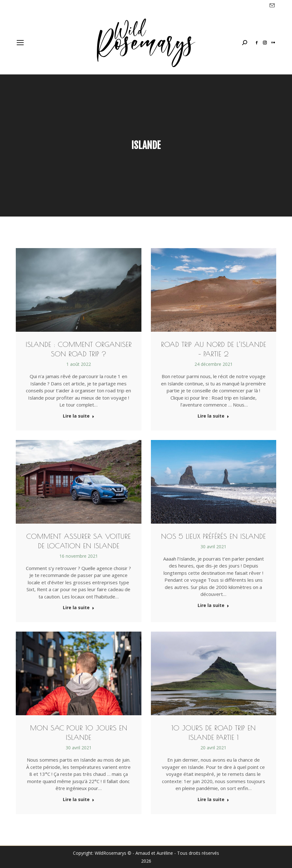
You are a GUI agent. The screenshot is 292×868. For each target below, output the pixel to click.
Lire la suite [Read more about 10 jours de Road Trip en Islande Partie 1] (213, 800)
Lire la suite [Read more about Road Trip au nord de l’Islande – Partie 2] (213, 416)
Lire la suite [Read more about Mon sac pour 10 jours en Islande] (79, 800)
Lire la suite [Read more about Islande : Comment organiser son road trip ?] (79, 416)
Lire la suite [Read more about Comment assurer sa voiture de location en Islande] (79, 608)
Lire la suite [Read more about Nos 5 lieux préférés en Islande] (213, 605)
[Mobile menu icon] (20, 43)
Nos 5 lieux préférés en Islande (213, 536)
